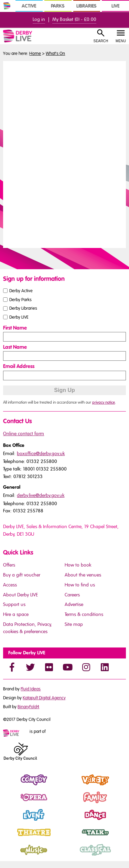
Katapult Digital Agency (44, 698)
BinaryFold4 (28, 707)
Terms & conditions (84, 614)
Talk (69, 838)
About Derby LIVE (20, 595)
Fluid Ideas (31, 689)
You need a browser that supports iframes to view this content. (64, 154)
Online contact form (24, 434)
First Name (15, 328)
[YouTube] (67, 667)
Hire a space (16, 614)
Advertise (74, 604)
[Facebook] (12, 667)
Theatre (12, 838)
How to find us (80, 585)
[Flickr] (49, 667)
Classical (74, 856)
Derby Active (21, 290)
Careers (72, 595)
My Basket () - (74, 19)
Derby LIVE (19, 317)
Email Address (19, 366)
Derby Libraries (23, 308)
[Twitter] (30, 667)
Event (9, 821)
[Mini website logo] (16, 734)
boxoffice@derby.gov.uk (41, 454)
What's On (55, 53)
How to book (78, 565)
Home (35, 53)
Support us (14, 604)
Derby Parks (20, 299)
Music (10, 856)
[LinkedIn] (105, 667)
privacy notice (104, 402)
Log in (39, 19)
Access (10, 585)
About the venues (83, 575)
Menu (121, 41)
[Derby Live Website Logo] (26, 36)
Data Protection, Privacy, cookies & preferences (28, 628)
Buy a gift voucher (22, 575)
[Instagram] (86, 667)
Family (72, 803)
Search (101, 41)
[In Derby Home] (7, 6)
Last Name (15, 347)
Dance (72, 821)
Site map (74, 624)
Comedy (13, 786)
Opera (10, 803)
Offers (9, 565)
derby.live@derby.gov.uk (41, 495)
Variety (72, 786)
